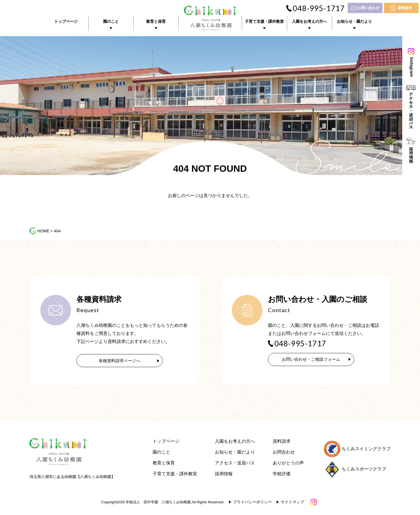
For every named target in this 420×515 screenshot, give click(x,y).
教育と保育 (156, 21)
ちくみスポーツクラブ (355, 470)
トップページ (66, 21)
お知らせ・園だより (354, 21)
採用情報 (224, 475)
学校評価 (282, 475)
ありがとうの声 (288, 464)
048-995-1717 (319, 8)
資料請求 (405, 8)
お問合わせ (284, 453)
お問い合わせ (368, 8)
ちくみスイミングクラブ (357, 450)
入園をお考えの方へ (309, 21)
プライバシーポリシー (252, 503)
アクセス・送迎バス (235, 464)
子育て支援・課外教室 (264, 21)
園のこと (111, 21)
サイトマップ (292, 503)
